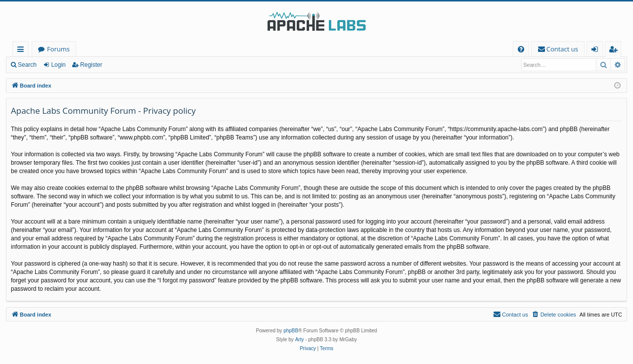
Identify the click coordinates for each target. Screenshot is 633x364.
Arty (300, 340)
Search (27, 65)
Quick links (23, 51)
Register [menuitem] (615, 51)
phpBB (291, 331)
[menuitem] (521, 49)
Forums (58, 49)
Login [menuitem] (597, 51)
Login (58, 65)
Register (91, 65)
